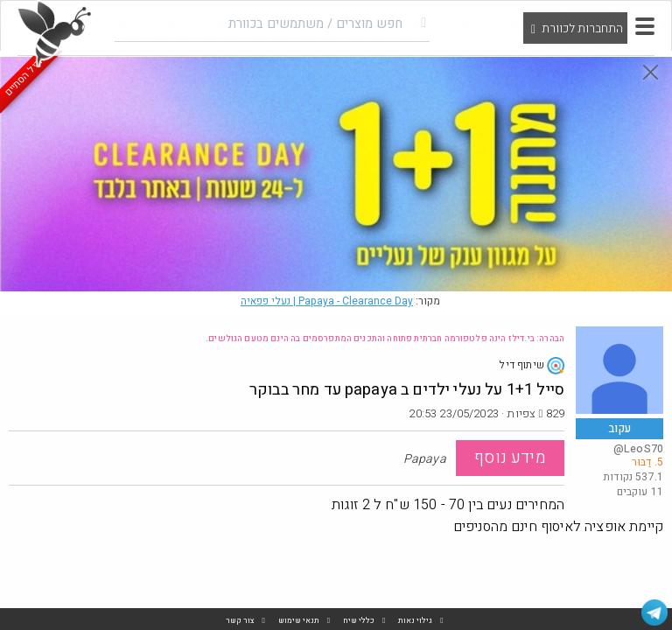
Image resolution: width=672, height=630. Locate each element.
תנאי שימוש (299, 621)
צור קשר (240, 621)
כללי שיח (359, 621)
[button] (645, 26)
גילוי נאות (415, 621)
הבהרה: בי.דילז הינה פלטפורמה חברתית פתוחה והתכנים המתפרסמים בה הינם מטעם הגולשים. (385, 339)
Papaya (327, 301)
